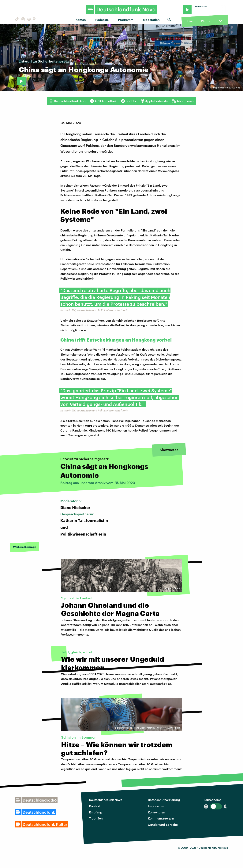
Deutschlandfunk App (67, 101)
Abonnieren (183, 101)
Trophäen (96, 818)
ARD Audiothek (103, 101)
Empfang (96, 812)
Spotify (129, 101)
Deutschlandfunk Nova (106, 800)
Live (190, 21)
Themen (80, 20)
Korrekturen (157, 812)
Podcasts (102, 20)
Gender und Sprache (163, 825)
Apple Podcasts (154, 101)
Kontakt (95, 806)
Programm (126, 20)
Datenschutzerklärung (164, 800)
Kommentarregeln (161, 818)
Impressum (156, 806)
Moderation (151, 20)
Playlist (206, 21)
